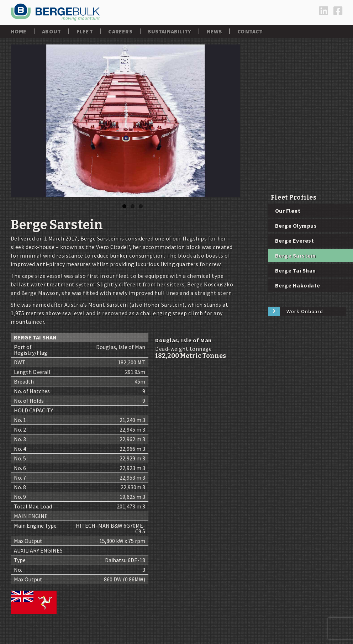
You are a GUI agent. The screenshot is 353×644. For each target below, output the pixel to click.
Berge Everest (294, 241)
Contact (250, 31)
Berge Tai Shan (296, 270)
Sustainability (169, 31)
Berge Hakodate (298, 285)
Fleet (85, 31)
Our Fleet (288, 211)
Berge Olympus (296, 226)
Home (19, 31)
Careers (120, 31)
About (51, 31)
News (214, 31)
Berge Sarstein (296, 255)
